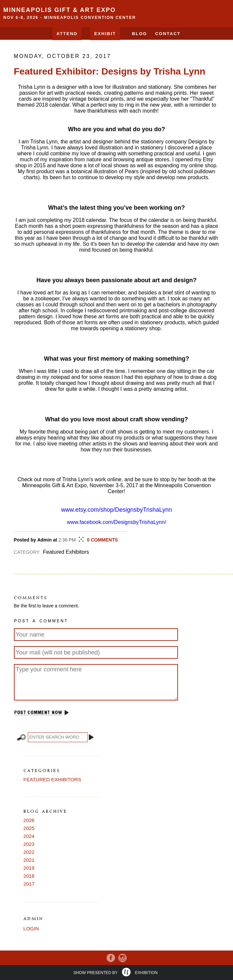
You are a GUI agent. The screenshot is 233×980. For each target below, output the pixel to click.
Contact (168, 34)
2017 (29, 884)
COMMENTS (102, 540)
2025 (29, 828)
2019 (29, 868)
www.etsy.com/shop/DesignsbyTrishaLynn (116, 510)
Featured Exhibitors (52, 779)
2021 (29, 860)
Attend (67, 34)
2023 (29, 844)
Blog (140, 34)
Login (31, 928)
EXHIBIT (105, 34)
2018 (29, 876)
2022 (29, 852)
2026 (29, 820)
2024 (29, 836)
